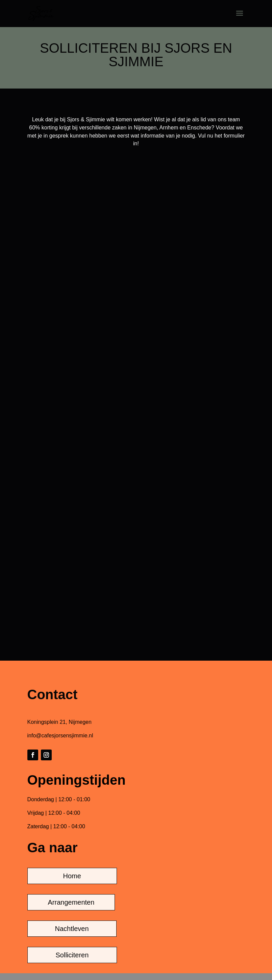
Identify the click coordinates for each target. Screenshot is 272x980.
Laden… (136, 394)
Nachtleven (72, 929)
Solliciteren (72, 955)
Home (72, 876)
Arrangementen (71, 902)
